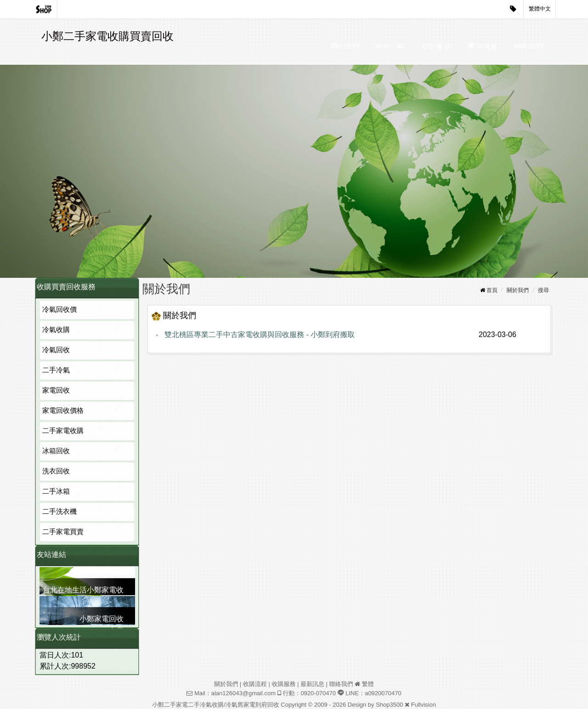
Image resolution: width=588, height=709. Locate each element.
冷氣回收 (56, 350)
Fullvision (424, 705)
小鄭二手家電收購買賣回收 (107, 36)
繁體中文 (540, 9)
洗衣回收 (56, 471)
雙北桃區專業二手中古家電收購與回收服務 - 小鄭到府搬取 (260, 335)
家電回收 (56, 390)
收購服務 (436, 46)
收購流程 (390, 46)
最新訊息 (482, 46)
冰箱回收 (56, 451)
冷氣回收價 (59, 309)
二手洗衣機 (59, 511)
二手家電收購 (63, 430)
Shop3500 (389, 705)
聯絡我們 (528, 46)
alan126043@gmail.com (243, 693)
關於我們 (345, 46)
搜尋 (543, 290)
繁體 (368, 684)
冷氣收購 (56, 329)
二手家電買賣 (63, 532)
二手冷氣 (56, 370)
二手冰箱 (56, 491)
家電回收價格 (63, 410)
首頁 (492, 290)
